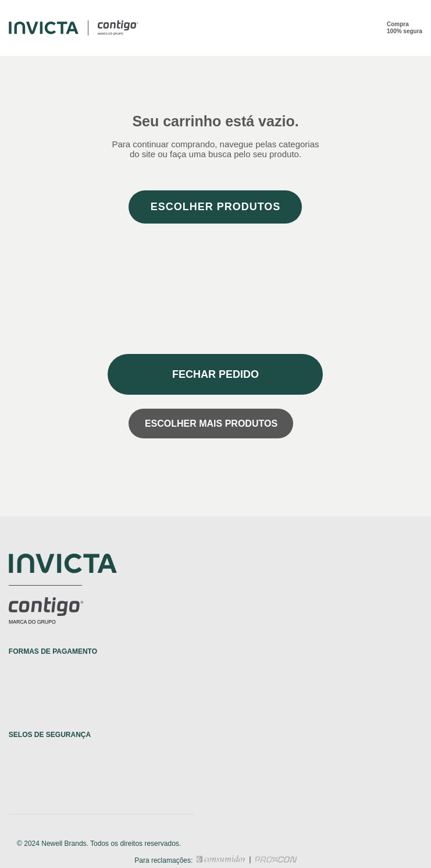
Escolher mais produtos (211, 424)
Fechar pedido (216, 374)
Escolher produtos (216, 207)
